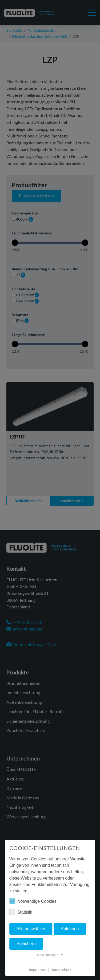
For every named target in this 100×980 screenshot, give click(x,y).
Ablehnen (70, 929)
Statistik (21, 912)
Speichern (26, 944)
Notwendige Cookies (33, 901)
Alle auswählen (31, 929)
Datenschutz (61, 970)
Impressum (38, 970)
